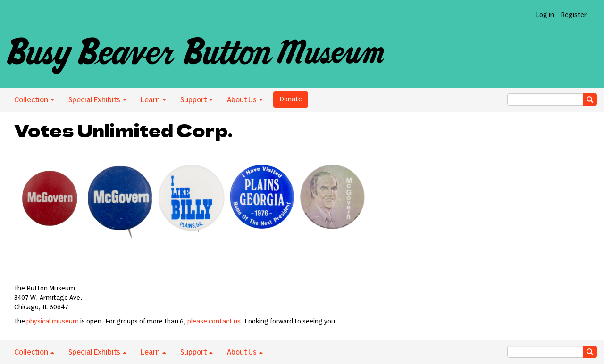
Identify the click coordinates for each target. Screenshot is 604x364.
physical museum (53, 322)
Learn (153, 100)
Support (197, 100)
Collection (34, 100)
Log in (545, 15)
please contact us (214, 322)
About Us (245, 100)
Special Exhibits (97, 100)
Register (574, 15)
